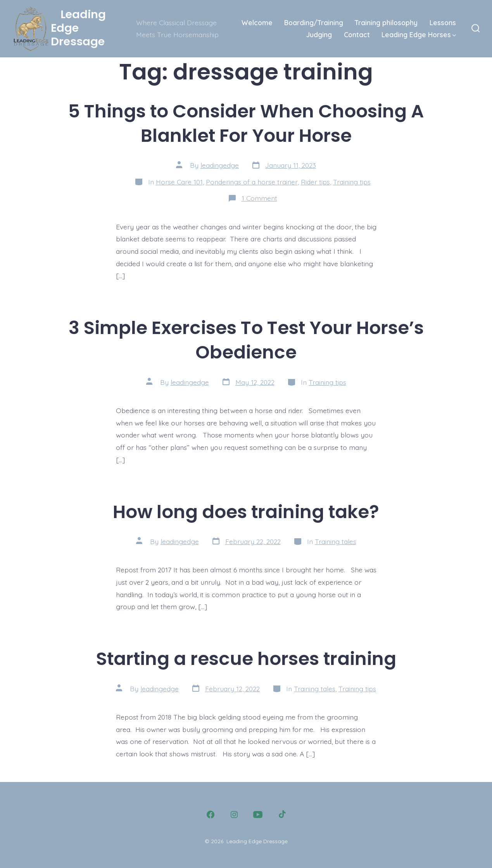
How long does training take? (246, 512)
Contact (357, 34)
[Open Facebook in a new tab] (211, 815)
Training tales (336, 541)
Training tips (352, 182)
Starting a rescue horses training (246, 659)
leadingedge (220, 165)
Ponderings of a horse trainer (252, 182)
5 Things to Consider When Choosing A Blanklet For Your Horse (246, 123)
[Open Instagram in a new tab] (234, 815)
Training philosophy (386, 22)
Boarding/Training (314, 22)
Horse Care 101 (179, 182)
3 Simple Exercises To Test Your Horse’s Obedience (246, 340)
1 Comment (259, 198)
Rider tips (315, 182)
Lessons (443, 22)
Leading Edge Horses (419, 34)
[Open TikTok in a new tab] (281, 815)
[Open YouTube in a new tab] (258, 815)
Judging (319, 34)
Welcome (257, 22)
